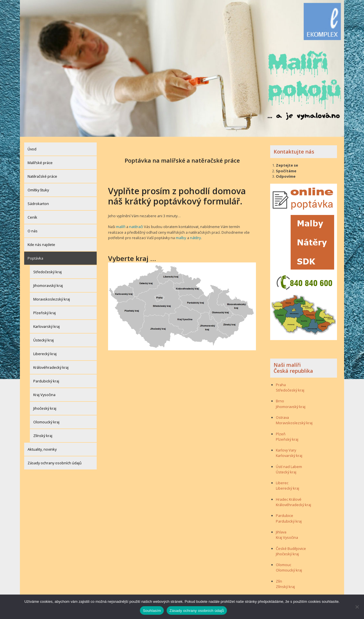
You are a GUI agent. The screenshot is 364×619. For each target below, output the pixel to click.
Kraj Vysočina (44, 393)
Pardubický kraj (46, 380)
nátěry (178, 236)
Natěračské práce (42, 175)
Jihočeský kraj (45, 407)
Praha (281, 383)
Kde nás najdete (41, 243)
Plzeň (281, 432)
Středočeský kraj (47, 270)
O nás (33, 229)
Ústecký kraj (44, 339)
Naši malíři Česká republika (293, 367)
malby (164, 236)
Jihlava (281, 531)
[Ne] (357, 607)
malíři (121, 225)
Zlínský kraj (43, 434)
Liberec (282, 482)
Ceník (32, 216)
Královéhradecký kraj (51, 366)
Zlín (279, 580)
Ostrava (282, 416)
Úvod (32, 148)
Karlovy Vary (286, 449)
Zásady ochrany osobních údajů (55, 461)
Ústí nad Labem (289, 465)
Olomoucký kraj (46, 421)
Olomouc (284, 564)
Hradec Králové (289, 498)
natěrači (136, 225)
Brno (280, 400)
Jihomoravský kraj (48, 284)
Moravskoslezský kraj (52, 298)
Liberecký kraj (45, 352)
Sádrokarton (38, 202)
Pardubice (285, 514)
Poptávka (35, 257)
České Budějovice (291, 547)
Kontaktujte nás (294, 150)
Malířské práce (40, 161)
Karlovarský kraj (46, 325)
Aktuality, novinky (42, 448)
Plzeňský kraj (45, 311)
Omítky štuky (38, 189)
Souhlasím (152, 611)
